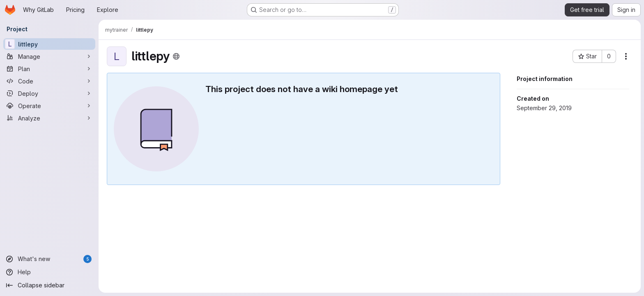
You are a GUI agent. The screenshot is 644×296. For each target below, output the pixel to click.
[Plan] (49, 69)
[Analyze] (49, 118)
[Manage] (49, 56)
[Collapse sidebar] (49, 285)
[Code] (49, 81)
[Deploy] (49, 93)
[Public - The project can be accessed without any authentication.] (176, 56)
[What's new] (49, 259)
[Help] (49, 272)
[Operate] (49, 106)
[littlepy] (49, 44)
